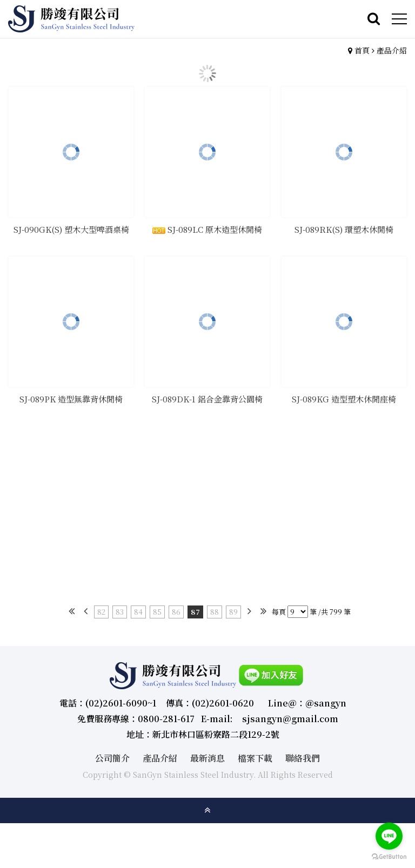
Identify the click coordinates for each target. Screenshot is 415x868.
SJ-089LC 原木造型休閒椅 (207, 231)
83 (120, 612)
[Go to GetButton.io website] (389, 857)
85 (157, 612)
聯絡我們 (303, 758)
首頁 (362, 50)
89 (233, 612)
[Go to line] (389, 836)
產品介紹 (392, 50)
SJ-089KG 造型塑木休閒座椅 (344, 401)
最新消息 (207, 758)
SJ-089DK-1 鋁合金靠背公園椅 (207, 401)
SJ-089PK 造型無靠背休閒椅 (71, 401)
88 (215, 612)
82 (101, 612)
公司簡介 (112, 758)
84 (138, 612)
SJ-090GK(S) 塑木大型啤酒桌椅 (71, 231)
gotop (207, 810)
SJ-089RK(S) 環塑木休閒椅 (344, 231)
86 (176, 612)
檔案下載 (255, 758)
